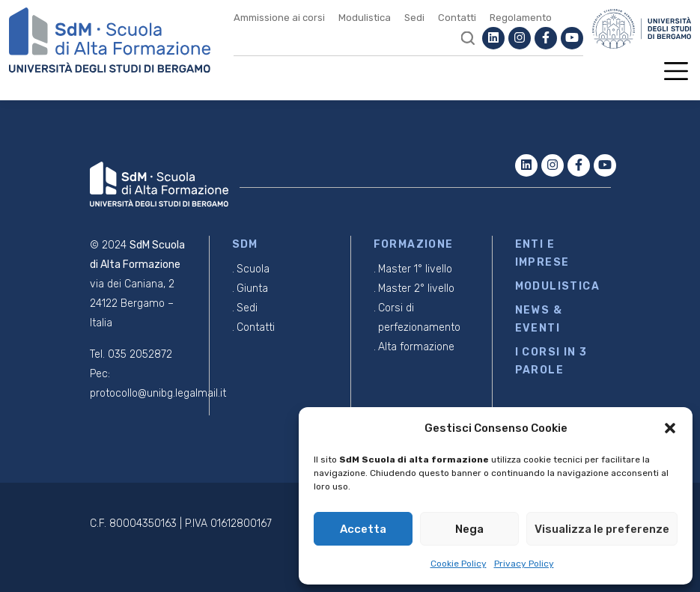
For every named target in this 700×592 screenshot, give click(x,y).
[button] (670, 428)
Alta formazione (416, 347)
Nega (469, 529)
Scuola (253, 269)
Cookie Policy (459, 564)
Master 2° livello (416, 289)
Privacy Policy (524, 564)
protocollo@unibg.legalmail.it (158, 393)
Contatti (457, 18)
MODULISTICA (557, 286)
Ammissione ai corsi (279, 18)
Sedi (414, 18)
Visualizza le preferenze (602, 529)
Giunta (252, 289)
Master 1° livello (415, 269)
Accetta (363, 529)
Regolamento (521, 18)
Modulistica (365, 18)
